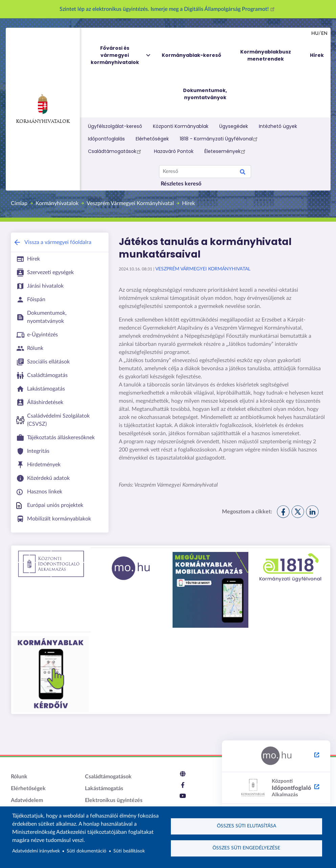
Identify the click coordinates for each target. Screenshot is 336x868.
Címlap (19, 203)
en (324, 34)
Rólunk (19, 777)
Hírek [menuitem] (317, 55)
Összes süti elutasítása (247, 826)
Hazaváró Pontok (174, 151)
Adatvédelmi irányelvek (36, 851)
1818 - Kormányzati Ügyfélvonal (220, 139)
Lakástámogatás (104, 788)
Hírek (188, 203)
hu (315, 34)
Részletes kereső (181, 184)
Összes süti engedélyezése (246, 848)
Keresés (243, 173)
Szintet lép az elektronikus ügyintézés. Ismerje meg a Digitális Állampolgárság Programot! (168, 9)
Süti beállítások (129, 851)
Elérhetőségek (152, 139)
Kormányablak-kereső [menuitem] (192, 55)
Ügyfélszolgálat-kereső (115, 126)
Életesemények (226, 151)
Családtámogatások (116, 151)
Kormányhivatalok (43, 109)
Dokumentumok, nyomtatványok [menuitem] (205, 94)
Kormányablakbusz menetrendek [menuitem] (266, 55)
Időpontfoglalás (106, 139)
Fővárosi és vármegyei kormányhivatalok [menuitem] (121, 55)
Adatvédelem (27, 800)
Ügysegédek (234, 126)
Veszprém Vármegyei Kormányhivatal (130, 203)
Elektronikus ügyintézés (114, 800)
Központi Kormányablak (181, 126)
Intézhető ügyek (278, 126)
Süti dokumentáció (86, 851)
